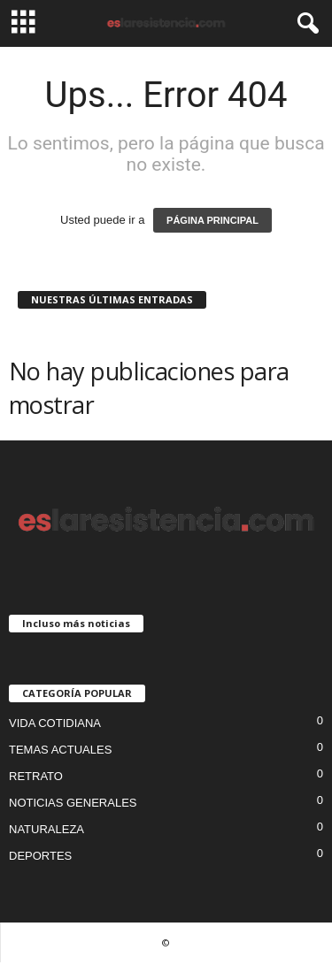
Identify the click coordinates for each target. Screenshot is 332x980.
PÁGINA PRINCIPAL (212, 220)
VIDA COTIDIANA (55, 723)
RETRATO (36, 776)
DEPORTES (40, 856)
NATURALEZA (46, 829)
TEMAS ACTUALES (60, 750)
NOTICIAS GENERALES (73, 803)
